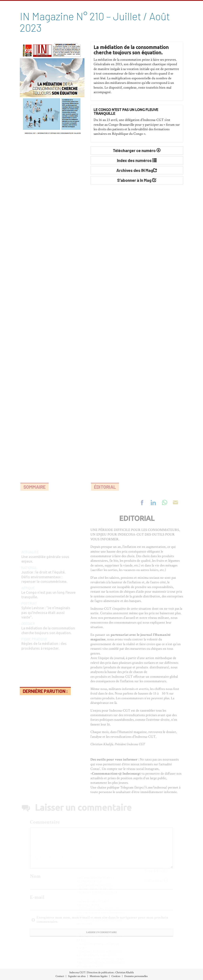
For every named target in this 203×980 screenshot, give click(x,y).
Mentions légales (99, 976)
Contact (60, 976)
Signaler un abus (77, 976)
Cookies (116, 976)
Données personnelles (136, 976)
